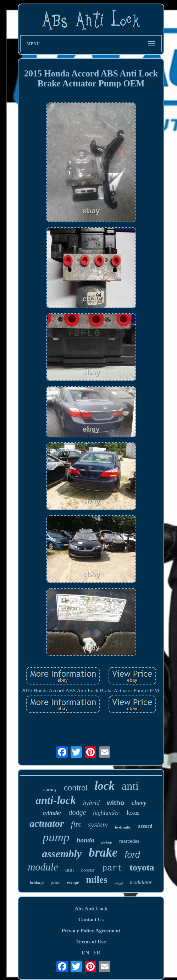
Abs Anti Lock (91, 909)
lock (104, 786)
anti (130, 786)
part (112, 868)
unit (70, 870)
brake (103, 853)
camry (50, 790)
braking (37, 883)
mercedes (129, 841)
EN (85, 953)
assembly (62, 854)
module (43, 867)
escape (73, 883)
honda (85, 840)
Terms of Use (91, 942)
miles (97, 880)
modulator (141, 882)
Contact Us (91, 920)
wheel (119, 883)
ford (132, 854)
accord (145, 826)
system (98, 825)
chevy (139, 803)
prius (55, 882)
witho (116, 803)
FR (97, 953)
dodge (77, 812)
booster (88, 870)
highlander (106, 813)
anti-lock (56, 800)
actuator (46, 823)
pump (56, 837)
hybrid (91, 803)
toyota (142, 867)
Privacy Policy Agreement (91, 931)
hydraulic (123, 827)
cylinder (52, 813)
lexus (133, 813)
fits (76, 824)
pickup (107, 842)
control (76, 788)
